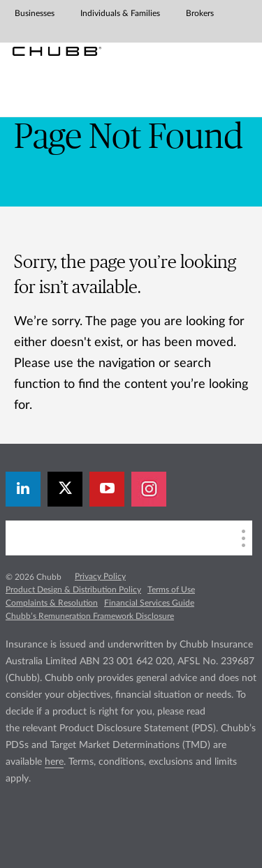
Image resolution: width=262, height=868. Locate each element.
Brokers (200, 13)
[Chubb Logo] (57, 51)
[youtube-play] (107, 489)
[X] (65, 489)
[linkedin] (23, 489)
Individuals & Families (120, 13)
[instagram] (149, 489)
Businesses (35, 13)
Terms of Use (171, 590)
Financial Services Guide (149, 603)
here (54, 762)
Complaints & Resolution (52, 603)
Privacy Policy (100, 576)
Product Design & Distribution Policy (73, 590)
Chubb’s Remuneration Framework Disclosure (90, 616)
